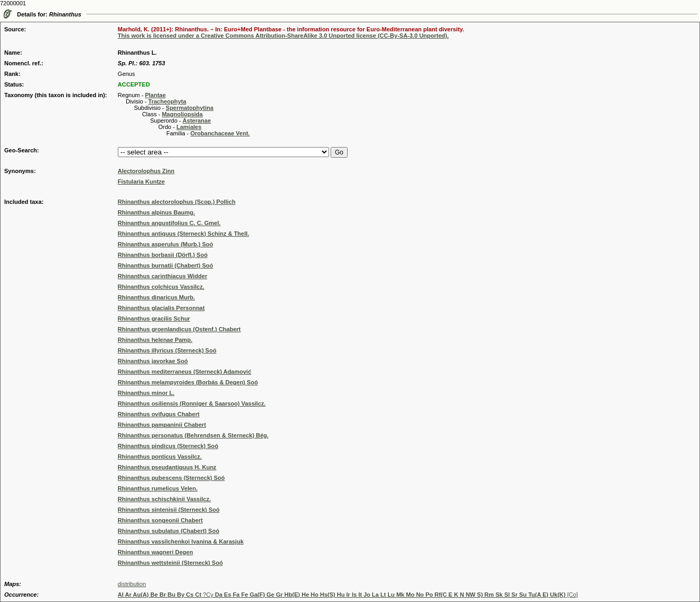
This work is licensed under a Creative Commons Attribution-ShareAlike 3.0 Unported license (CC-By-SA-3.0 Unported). (283, 36)
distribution (132, 584)
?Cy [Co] (348, 595)
